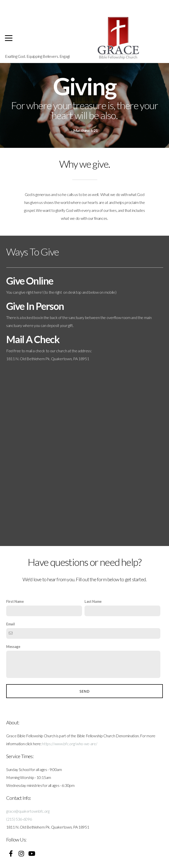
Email (10, 624)
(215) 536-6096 (19, 819)
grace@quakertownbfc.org (28, 811)
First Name (15, 601)
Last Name (93, 601)
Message (13, 647)
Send (84, 691)
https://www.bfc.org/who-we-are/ (70, 744)
